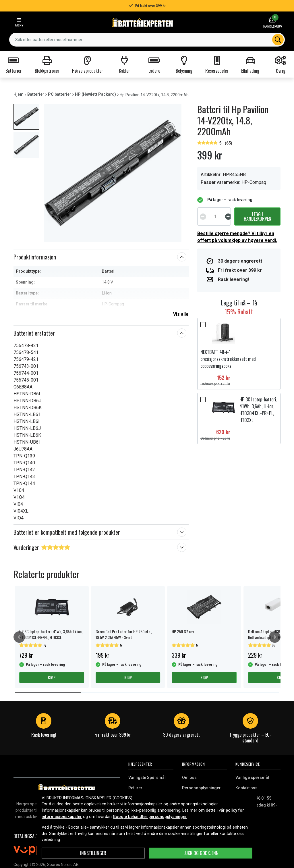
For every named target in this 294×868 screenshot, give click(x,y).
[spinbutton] (216, 216)
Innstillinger (93, 853)
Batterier (36, 94)
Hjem (19, 94)
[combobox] (147, 40)
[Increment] (228, 216)
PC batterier (60, 94)
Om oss (189, 777)
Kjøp (52, 677)
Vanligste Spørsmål (147, 777)
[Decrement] (203, 216)
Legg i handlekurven (258, 216)
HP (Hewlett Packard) (95, 94)
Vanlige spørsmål (252, 777)
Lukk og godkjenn (201, 853)
